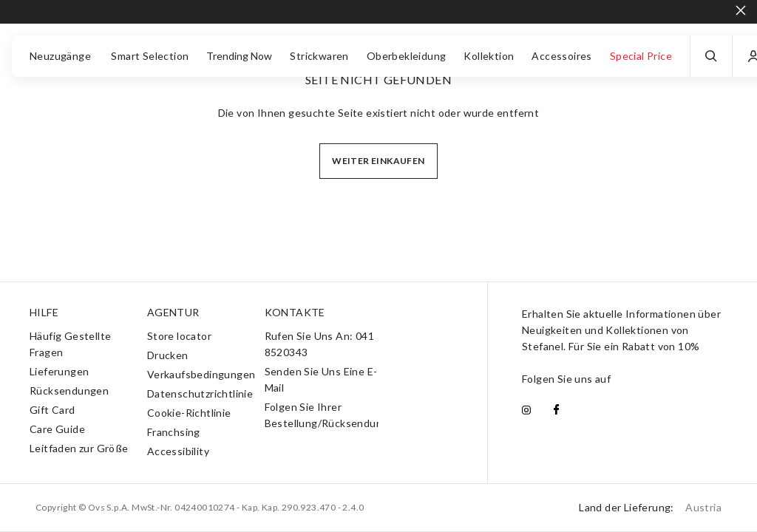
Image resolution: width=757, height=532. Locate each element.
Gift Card (52, 410)
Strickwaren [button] (319, 56)
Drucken (168, 355)
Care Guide (57, 429)
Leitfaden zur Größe (79, 448)
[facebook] (556, 411)
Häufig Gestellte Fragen (70, 344)
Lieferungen (59, 371)
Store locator (179, 336)
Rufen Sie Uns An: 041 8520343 (319, 344)
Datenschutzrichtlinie (200, 393)
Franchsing (174, 432)
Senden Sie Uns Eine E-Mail (321, 379)
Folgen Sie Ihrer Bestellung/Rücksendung (327, 415)
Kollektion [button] (489, 56)
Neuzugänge (61, 56)
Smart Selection (150, 56)
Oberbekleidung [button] (407, 56)
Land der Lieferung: (650, 507)
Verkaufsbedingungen (201, 374)
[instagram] (526, 411)
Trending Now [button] (239, 56)
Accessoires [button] (561, 56)
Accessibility (178, 451)
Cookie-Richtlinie (189, 413)
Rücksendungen (69, 391)
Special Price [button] (641, 56)
